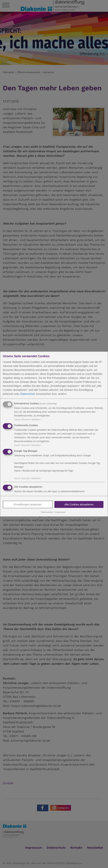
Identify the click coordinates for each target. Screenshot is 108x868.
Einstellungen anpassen (28, 505)
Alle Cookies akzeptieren (79, 505)
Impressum (60, 512)
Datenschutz (28, 394)
